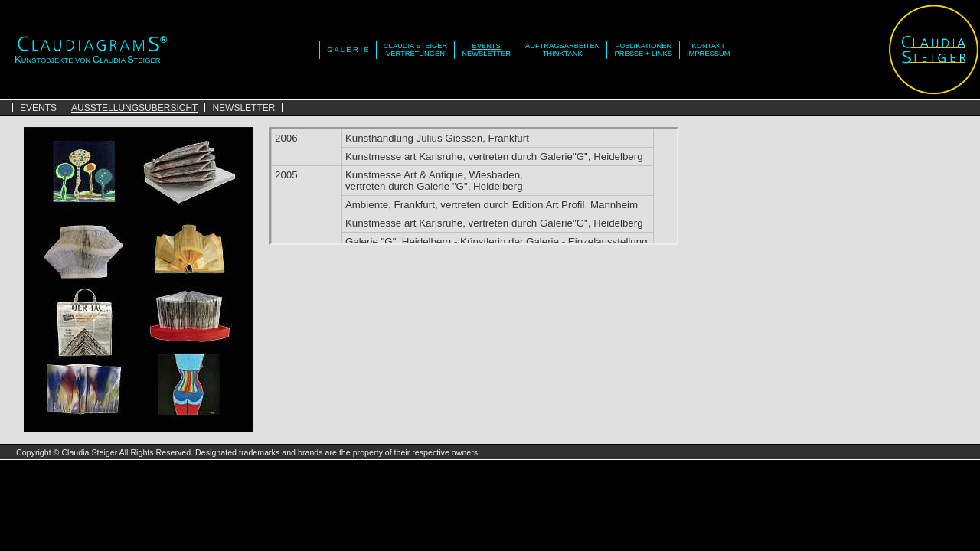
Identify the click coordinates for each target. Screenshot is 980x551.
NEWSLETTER (243, 108)
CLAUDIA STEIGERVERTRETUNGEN (415, 50)
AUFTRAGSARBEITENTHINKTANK (562, 50)
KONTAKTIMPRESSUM (709, 50)
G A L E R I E (348, 50)
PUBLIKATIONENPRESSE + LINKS (643, 50)
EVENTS (38, 108)
